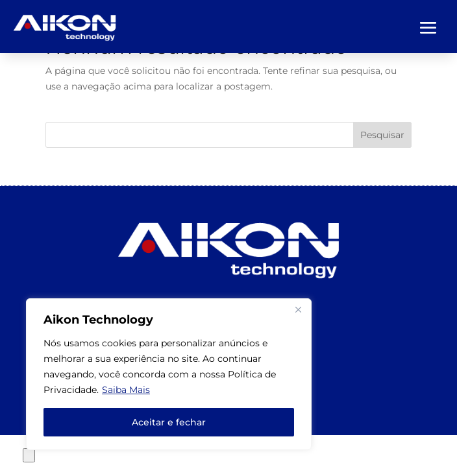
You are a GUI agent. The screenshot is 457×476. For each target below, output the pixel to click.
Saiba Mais (126, 390)
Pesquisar (382, 135)
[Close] (298, 309)
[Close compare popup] (29, 455)
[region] (169, 374)
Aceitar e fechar (169, 422)
